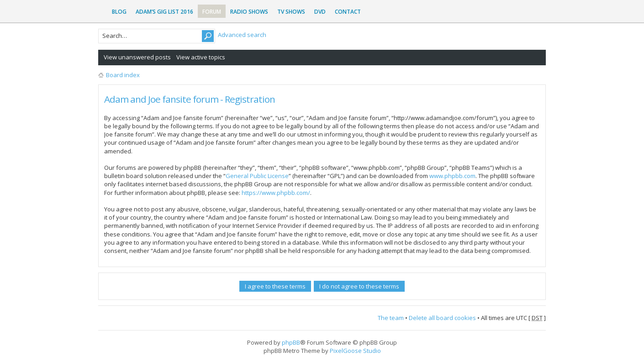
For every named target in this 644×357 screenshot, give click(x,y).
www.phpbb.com (452, 176)
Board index (123, 75)
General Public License (257, 176)
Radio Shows (249, 12)
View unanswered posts (137, 57)
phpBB (291, 342)
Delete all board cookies (442, 318)
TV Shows (291, 12)
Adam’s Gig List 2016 (164, 12)
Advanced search (242, 35)
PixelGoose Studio (355, 351)
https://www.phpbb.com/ (276, 193)
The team (391, 318)
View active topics (201, 57)
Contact (348, 12)
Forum (212, 12)
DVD (320, 12)
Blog (119, 12)
